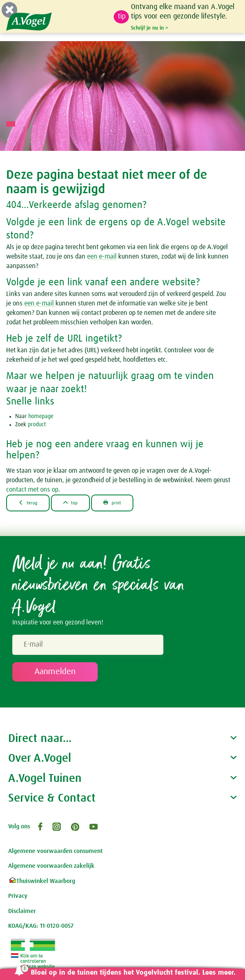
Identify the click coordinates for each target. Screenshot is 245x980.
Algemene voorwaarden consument (55, 851)
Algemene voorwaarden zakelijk (51, 866)
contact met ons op (32, 490)
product (37, 425)
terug (28, 503)
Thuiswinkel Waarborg (42, 881)
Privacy (18, 896)
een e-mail (102, 257)
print (112, 503)
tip (122, 16)
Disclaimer (22, 911)
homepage (41, 416)
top (71, 503)
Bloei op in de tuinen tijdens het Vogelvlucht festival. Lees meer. (133, 973)
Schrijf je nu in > (150, 28)
